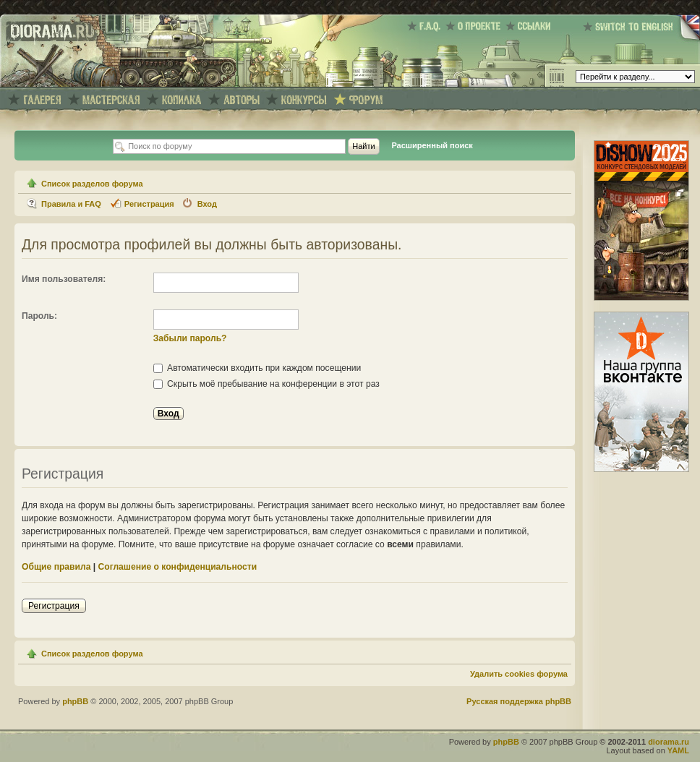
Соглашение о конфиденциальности (178, 567)
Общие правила (56, 567)
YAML (678, 750)
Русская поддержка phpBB (519, 701)
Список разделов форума (92, 184)
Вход (207, 204)
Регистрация (149, 204)
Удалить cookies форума (519, 674)
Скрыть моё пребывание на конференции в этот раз (266, 384)
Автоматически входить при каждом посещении (257, 368)
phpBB (75, 701)
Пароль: (39, 316)
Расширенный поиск (432, 145)
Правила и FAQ (71, 204)
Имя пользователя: (64, 279)
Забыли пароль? (190, 338)
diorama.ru (669, 742)
